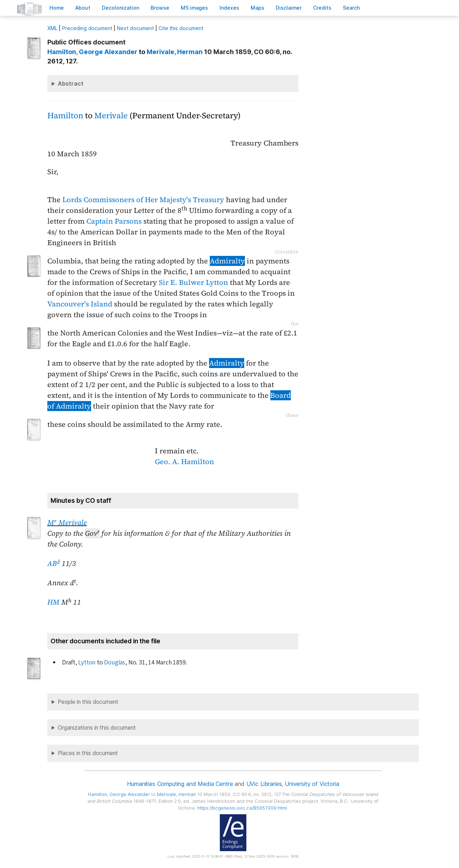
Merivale (111, 116)
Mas (257, 8)
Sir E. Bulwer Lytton (193, 282)
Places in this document (88, 753)
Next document (135, 28)
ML (52, 28)
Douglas (115, 662)
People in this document (88, 702)
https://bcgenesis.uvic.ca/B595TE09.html (242, 808)
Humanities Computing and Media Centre (180, 784)
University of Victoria (312, 784)
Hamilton (65, 116)
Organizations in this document (97, 728)
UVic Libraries (264, 784)
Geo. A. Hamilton (184, 462)
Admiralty (227, 261)
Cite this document (181, 28)
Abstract (71, 84)
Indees (229, 8)
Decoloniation (120, 8)
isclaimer (289, 8)
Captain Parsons (114, 221)
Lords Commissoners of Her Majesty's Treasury (143, 200)
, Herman (175, 52)
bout (83, 8)
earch (351, 8)
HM (53, 602)
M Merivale (67, 523)
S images (194, 8)
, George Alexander (92, 52)
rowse (160, 8)
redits (322, 8)
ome (57, 8)
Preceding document (87, 28)
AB (54, 563)
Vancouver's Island (80, 304)
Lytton (87, 662)
